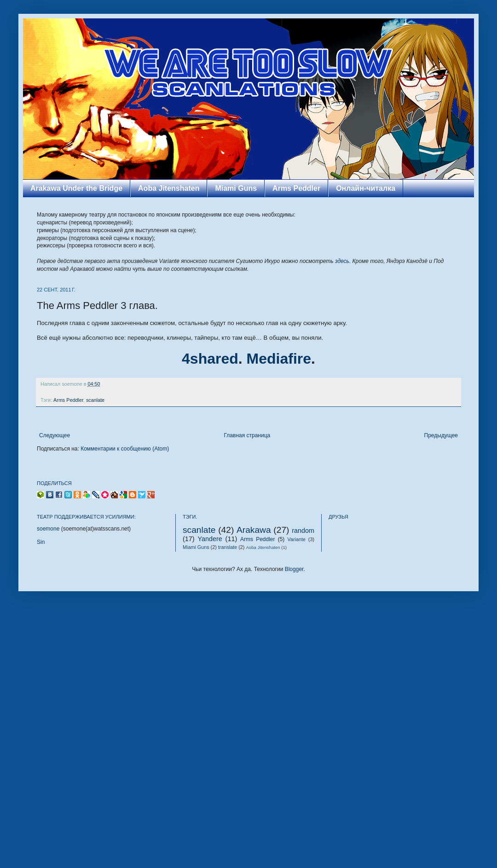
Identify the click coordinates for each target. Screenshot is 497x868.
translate (228, 547)
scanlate (95, 400)
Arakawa (254, 530)
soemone (48, 529)
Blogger (294, 569)
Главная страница (247, 435)
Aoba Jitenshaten (169, 188)
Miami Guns (236, 188)
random (303, 531)
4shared (210, 359)
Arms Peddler (296, 188)
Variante (297, 539)
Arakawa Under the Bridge (76, 188)
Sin (41, 542)
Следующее (55, 435)
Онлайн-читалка (366, 188)
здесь (342, 261)
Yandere (210, 539)
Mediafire (279, 359)
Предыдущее (441, 435)
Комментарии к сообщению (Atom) (125, 449)
